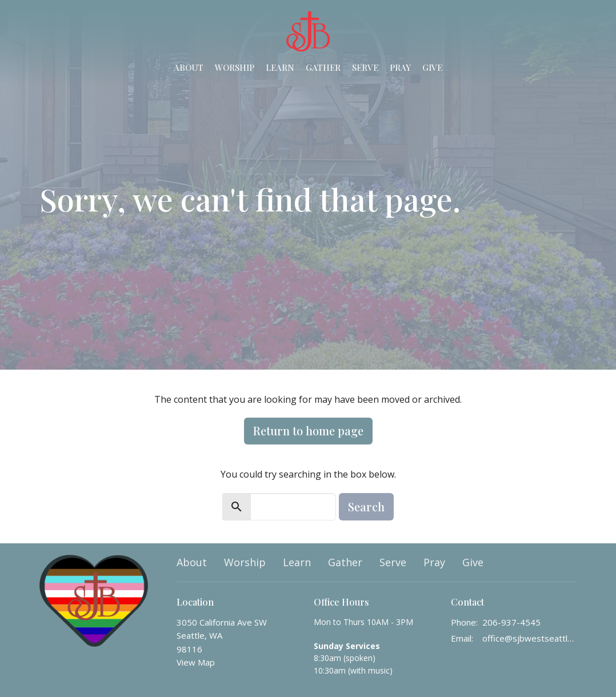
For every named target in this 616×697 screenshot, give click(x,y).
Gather (323, 67)
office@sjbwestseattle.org (529, 638)
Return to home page (308, 430)
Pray (400, 67)
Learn (280, 67)
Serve (365, 67)
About (189, 67)
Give (432, 67)
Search (366, 506)
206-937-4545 (511, 622)
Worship (235, 67)
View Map (196, 662)
